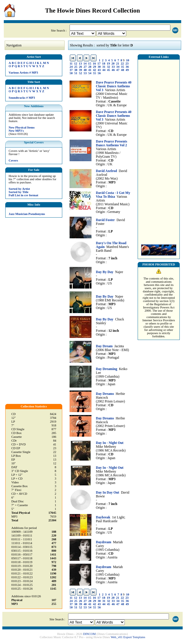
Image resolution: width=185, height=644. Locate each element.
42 (95, 70)
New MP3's (16, 131)
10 (128, 60)
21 (118, 64)
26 (81, 67)
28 (90, 67)
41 (90, 70)
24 (71, 67)
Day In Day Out (108, 493)
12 (76, 64)
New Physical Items (22, 127)
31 (104, 67)
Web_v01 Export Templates (128, 637)
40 (85, 70)
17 (99, 64)
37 (71, 70)
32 (109, 67)
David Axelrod (106, 171)
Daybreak (103, 517)
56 (99, 73)
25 (76, 67)
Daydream (104, 542)
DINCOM (89, 634)
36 (127, 67)
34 (118, 67)
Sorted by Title (19, 192)
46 (113, 70)
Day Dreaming (107, 369)
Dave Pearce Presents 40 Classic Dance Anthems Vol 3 (114, 86)
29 (95, 67)
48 (123, 70)
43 (99, 70)
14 (85, 64)
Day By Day (105, 272)
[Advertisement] (159, 150)
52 (81, 73)
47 (118, 70)
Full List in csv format (24, 195)
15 (90, 64)
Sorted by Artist (19, 189)
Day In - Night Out (110, 443)
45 (109, 70)
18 (104, 64)
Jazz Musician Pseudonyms (27, 214)
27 (85, 67)
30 (99, 67)
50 (71, 73)
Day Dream (104, 346)
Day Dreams (105, 394)
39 (81, 70)
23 (127, 64)
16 (94, 64)
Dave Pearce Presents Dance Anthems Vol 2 (111, 143)
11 (71, 64)
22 (122, 64)
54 (90, 73)
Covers (13, 160)
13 (80, 64)
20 (113, 64)
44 (104, 70)
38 (76, 70)
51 (76, 73)
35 (123, 67)
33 (113, 67)
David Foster (105, 220)
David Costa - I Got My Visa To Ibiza (113, 195)
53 (85, 73)
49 (127, 70)
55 (95, 73)
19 (108, 64)
